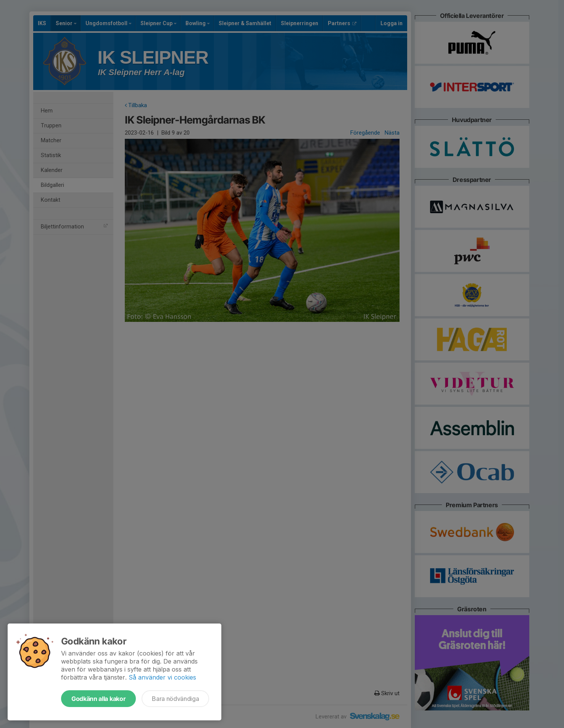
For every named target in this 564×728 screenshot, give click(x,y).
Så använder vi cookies (162, 677)
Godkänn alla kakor (98, 699)
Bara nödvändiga (175, 699)
